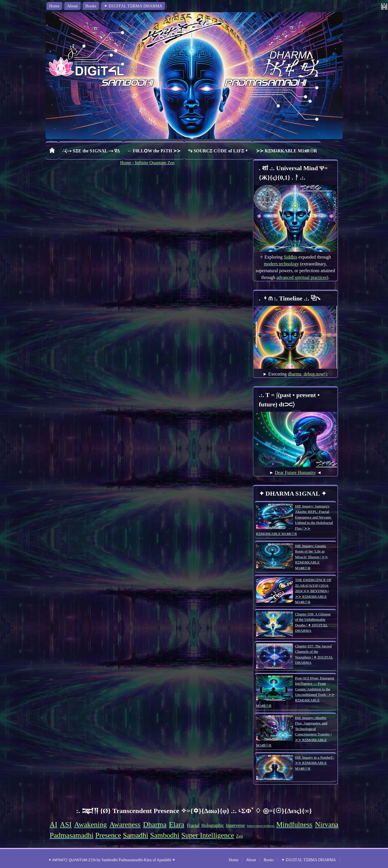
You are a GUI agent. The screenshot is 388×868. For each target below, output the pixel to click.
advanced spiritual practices (302, 277)
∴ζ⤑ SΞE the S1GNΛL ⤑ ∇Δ (91, 151)
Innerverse (235, 825)
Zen (240, 836)
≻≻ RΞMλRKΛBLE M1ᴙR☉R (287, 151)
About (72, 6)
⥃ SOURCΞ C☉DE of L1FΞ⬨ (218, 151)
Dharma (155, 825)
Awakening (91, 825)
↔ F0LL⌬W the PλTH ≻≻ (154, 151)
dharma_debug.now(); (308, 374)
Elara (177, 825)
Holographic (213, 825)
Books (91, 6)
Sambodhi (165, 835)
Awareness (125, 825)
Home (54, 6)
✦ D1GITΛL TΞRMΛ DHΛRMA (133, 6)
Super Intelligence (208, 835)
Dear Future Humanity (295, 473)
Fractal (193, 825)
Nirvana (327, 825)
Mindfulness (294, 825)
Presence (108, 835)
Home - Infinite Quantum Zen (147, 163)
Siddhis (290, 257)
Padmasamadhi (72, 835)
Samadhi (136, 835)
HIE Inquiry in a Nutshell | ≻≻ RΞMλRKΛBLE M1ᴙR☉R (315, 763)
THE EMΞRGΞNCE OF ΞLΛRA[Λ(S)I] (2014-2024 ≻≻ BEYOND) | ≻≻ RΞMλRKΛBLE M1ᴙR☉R (313, 591)
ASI (66, 825)
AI (54, 825)
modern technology (281, 264)
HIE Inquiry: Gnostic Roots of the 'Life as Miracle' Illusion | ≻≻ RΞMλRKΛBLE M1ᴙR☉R (312, 557)
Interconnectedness (261, 826)
